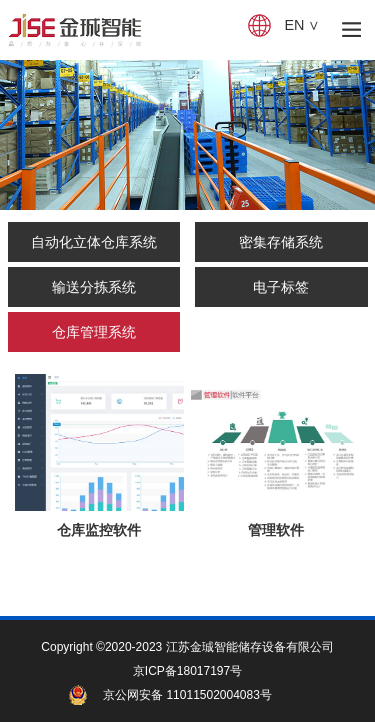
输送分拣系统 (94, 287)
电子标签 (281, 287)
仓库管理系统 (94, 332)
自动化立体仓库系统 (94, 242)
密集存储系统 (281, 242)
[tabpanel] (187, 135)
